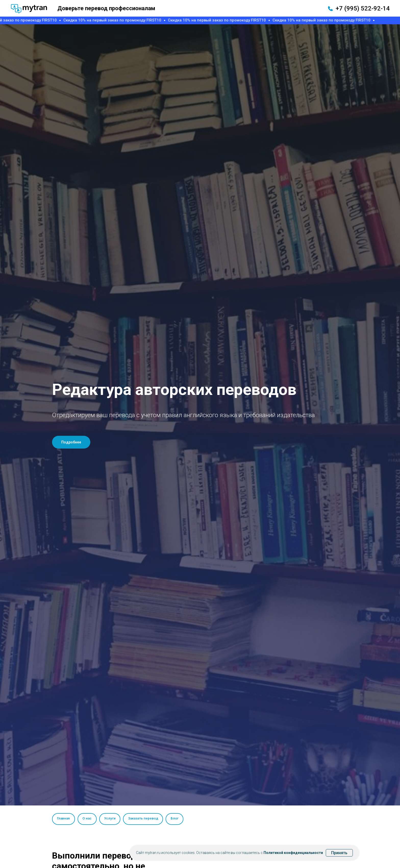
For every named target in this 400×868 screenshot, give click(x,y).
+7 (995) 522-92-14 (363, 8)
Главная (64, 819)
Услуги (112, 819)
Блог (179, 819)
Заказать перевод (147, 819)
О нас (89, 819)
